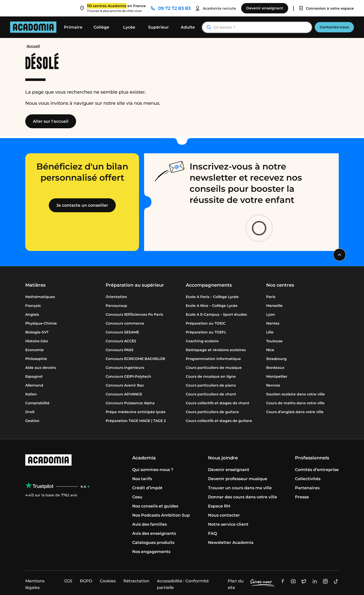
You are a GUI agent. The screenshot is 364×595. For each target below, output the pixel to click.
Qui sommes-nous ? (153, 470)
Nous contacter (224, 515)
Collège (101, 27)
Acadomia (144, 458)
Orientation (116, 297)
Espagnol (34, 376)
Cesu (137, 497)
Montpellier (277, 376)
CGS (68, 581)
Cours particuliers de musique (214, 368)
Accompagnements (209, 285)
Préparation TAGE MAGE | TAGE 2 (136, 421)
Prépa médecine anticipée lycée (136, 412)
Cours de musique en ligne (211, 376)
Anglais (32, 314)
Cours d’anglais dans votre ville (295, 412)
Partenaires (307, 488)
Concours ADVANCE (124, 394)
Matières (35, 285)
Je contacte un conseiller (82, 205)
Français (33, 306)
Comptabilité (37, 403)
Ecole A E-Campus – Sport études (216, 314)
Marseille (274, 306)
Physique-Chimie (41, 323)
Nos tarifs (142, 479)
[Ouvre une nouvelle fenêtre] (283, 581)
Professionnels (312, 458)
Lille (270, 332)
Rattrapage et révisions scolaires (216, 350)
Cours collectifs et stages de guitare (219, 421)
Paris (271, 297)
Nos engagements (151, 552)
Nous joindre (223, 458)
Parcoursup (116, 306)
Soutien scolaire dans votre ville (295, 394)
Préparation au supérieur (135, 285)
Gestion (32, 421)
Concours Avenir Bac (125, 385)
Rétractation (136, 581)
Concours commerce (125, 323)
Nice (270, 350)
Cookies (108, 581)
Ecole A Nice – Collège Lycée (212, 306)
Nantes (273, 323)
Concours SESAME (122, 332)
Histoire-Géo (37, 341)
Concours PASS (120, 350)
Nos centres (280, 285)
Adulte (188, 27)
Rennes (273, 385)
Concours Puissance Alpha (130, 403)
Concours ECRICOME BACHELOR (135, 359)
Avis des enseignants (154, 533)
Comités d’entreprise (317, 470)
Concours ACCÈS (121, 341)
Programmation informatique (213, 359)
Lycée (129, 27)
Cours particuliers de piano (211, 385)
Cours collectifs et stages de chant (218, 403)
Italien (31, 394)
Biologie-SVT (37, 332)
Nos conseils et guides (155, 506)
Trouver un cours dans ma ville (240, 488)
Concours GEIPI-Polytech (128, 376)
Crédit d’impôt (147, 488)
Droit (30, 412)
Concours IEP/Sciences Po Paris (134, 314)
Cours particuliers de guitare (212, 412)
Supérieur (158, 27)
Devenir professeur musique (238, 479)
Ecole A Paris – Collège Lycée (212, 297)
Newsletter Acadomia (231, 543)
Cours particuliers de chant (211, 394)
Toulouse (274, 341)
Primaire (73, 27)
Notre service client (228, 524)
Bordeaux (275, 368)
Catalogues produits (153, 543)
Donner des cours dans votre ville (243, 497)
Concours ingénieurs (125, 368)
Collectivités (308, 479)
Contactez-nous (334, 27)
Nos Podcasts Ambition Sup (161, 515)
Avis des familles (150, 524)
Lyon (271, 314)
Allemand (34, 385)
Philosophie (36, 359)
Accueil (33, 46)
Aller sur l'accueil (51, 121)
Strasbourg (276, 359)
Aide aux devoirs (41, 368)
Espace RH (219, 506)
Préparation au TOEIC (206, 323)
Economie (35, 350)
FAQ (212, 533)
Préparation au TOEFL (206, 332)
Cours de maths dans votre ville (295, 403)
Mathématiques (40, 297)
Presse (302, 497)
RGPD (86, 581)
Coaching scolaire (202, 341)
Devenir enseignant (229, 470)
